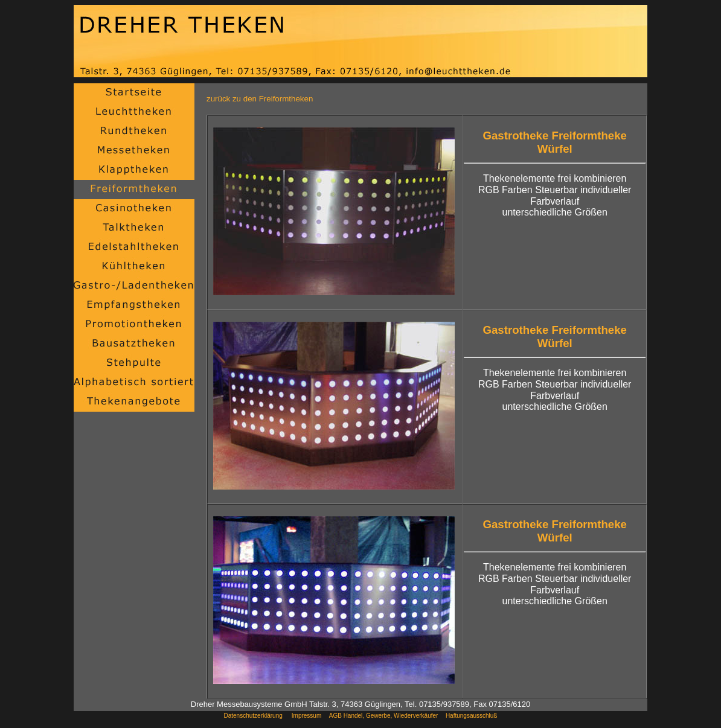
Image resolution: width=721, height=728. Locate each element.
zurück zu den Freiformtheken (260, 99)
